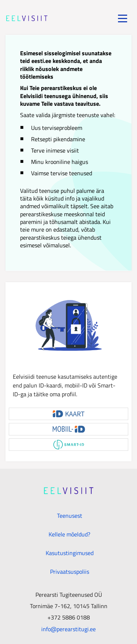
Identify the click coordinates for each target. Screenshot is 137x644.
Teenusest (70, 516)
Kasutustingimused (70, 553)
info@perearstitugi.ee (68, 629)
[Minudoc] (27, 18)
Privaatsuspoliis (70, 572)
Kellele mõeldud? (69, 534)
